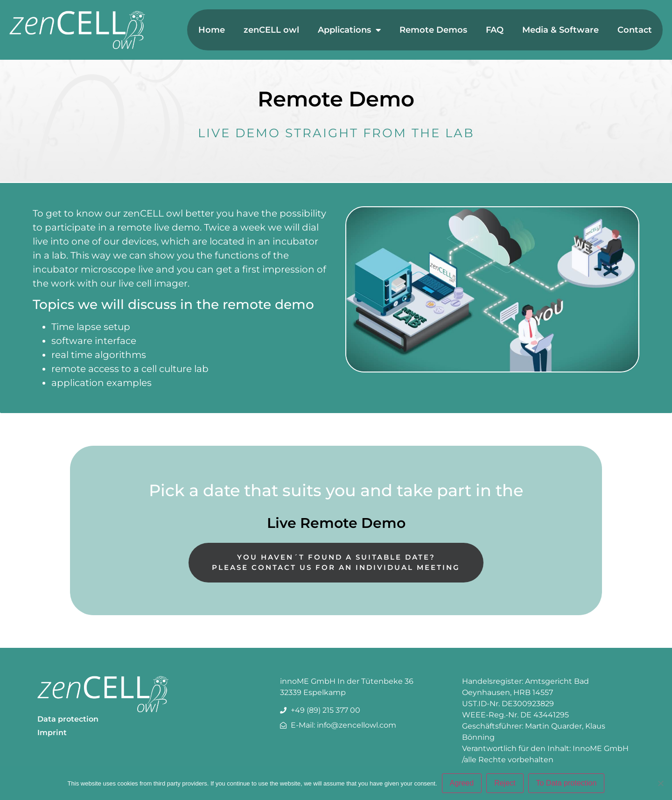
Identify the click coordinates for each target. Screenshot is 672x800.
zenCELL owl (271, 30)
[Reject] (660, 783)
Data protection (68, 719)
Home (212, 30)
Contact (635, 30)
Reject (505, 783)
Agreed (462, 783)
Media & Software (560, 30)
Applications (349, 30)
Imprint (52, 733)
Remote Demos (433, 30)
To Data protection (567, 783)
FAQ (495, 30)
